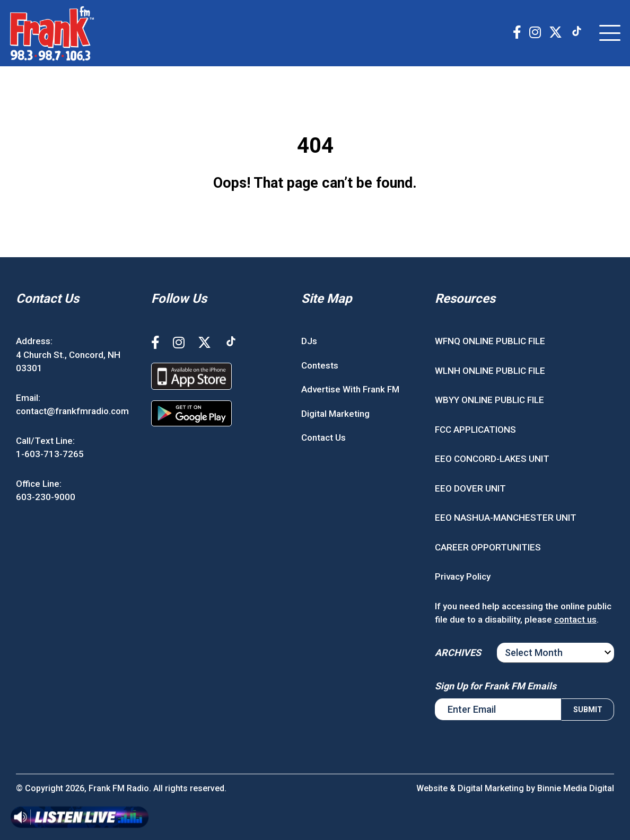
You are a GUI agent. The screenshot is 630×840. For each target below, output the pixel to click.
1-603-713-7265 (50, 454)
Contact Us (323, 437)
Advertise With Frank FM (350, 389)
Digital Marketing (335, 414)
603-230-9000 (46, 497)
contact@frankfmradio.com (72, 411)
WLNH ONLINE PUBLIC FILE (490, 371)
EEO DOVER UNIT (470, 488)
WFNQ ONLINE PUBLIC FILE (490, 341)
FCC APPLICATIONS (475, 430)
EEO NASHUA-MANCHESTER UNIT (506, 518)
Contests (320, 365)
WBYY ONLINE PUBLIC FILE (489, 400)
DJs (309, 341)
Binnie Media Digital (576, 788)
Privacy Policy (463, 576)
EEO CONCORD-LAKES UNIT (492, 459)
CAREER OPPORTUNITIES (488, 547)
